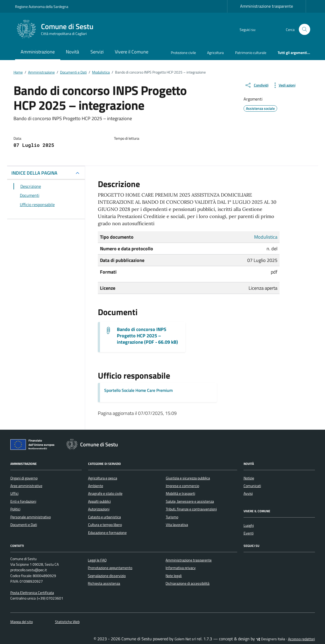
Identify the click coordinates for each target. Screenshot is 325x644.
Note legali (174, 576)
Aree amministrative (26, 486)
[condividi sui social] (257, 85)
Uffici (14, 493)
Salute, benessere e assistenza (190, 501)
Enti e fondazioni (23, 501)
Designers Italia (271, 639)
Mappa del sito (22, 622)
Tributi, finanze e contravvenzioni (191, 509)
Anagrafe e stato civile (105, 493)
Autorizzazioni (99, 509)
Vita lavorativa (177, 525)
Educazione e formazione (107, 533)
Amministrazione (38, 52)
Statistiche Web (67, 622)
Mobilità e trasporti (180, 493)
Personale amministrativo (31, 517)
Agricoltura (215, 53)
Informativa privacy (181, 568)
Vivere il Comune (132, 52)
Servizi (97, 52)
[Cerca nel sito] (305, 30)
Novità (72, 52)
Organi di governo (24, 478)
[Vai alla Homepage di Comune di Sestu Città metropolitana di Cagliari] (57, 29)
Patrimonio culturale (251, 53)
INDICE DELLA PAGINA (34, 173)
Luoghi (249, 525)
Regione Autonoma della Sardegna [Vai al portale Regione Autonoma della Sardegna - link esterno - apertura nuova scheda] (42, 6)
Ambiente (96, 486)
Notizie (249, 478)
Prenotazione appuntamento (110, 568)
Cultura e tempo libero (105, 525)
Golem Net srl (185, 639)
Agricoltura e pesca (103, 478)
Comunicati (252, 486)
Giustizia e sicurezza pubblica (188, 478)
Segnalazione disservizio (107, 576)
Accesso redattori (301, 639)
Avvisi (248, 493)
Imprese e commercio (182, 486)
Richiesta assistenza (104, 583)
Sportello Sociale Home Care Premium (138, 390)
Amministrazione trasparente (267, 6)
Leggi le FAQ (97, 560)
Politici (15, 509)
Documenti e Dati (24, 525)
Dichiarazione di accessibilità (187, 583)
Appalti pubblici (99, 501)
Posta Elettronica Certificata (32, 593)
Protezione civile (183, 53)
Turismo (172, 517)
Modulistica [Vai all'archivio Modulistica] (266, 237)
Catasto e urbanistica (104, 517)
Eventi (249, 533)
